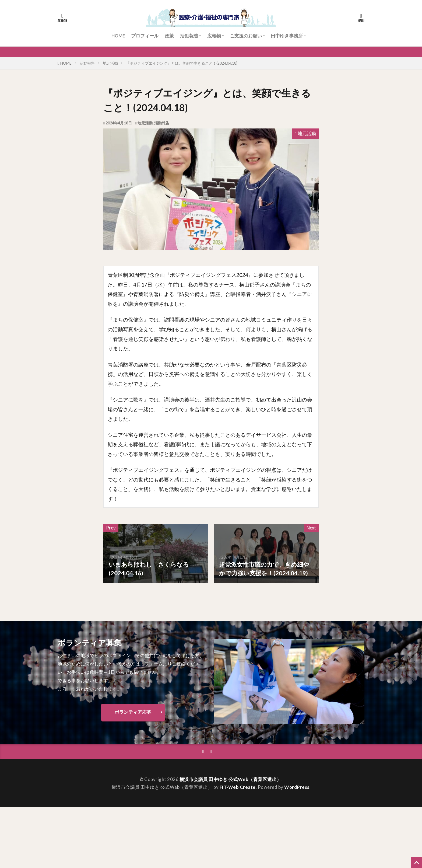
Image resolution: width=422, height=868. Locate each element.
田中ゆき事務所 (287, 36)
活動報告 (189, 36)
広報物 (214, 36)
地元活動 (110, 63)
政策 (169, 36)
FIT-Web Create (238, 787)
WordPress (297, 787)
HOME (118, 36)
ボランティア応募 (133, 712)
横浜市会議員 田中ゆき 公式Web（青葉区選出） (231, 779)
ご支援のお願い (246, 36)
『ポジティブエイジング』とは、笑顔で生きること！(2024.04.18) (182, 63)
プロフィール (145, 36)
